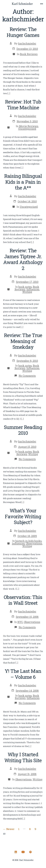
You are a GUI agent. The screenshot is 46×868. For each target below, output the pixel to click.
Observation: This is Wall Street (23, 600)
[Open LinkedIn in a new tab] (16, 852)
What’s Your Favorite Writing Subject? (23, 516)
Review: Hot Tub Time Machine (23, 105)
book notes (25, 287)
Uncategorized (27, 129)
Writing (27, 292)
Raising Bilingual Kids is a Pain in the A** (23, 182)
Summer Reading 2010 (23, 430)
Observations (34, 543)
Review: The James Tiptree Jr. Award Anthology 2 (23, 259)
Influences (33, 289)
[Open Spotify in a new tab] (30, 852)
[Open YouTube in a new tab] (23, 852)
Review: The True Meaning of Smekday (23, 341)
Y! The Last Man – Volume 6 (23, 674)
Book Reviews (29, 54)
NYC (20, 622)
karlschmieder (27, 43)
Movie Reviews (29, 126)
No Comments (27, 376)
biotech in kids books (29, 541)
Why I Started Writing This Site (23, 757)
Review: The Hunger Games (23, 32)
